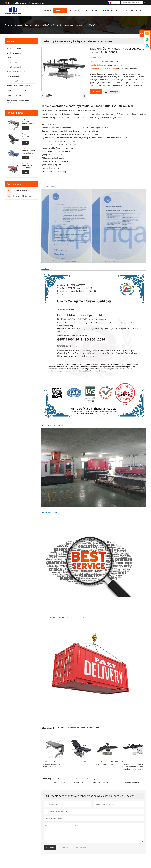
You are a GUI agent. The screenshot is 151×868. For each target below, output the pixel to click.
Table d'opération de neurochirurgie (97, 783)
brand (93, 58)
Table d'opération (32, 25)
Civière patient (13, 77)
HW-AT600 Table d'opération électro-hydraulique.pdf (76, 728)
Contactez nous (111, 11)
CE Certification (48, 187)
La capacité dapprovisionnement (104, 69)
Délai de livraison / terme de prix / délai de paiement (63, 618)
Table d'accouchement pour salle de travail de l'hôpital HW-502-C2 (28, 151)
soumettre (50, 848)
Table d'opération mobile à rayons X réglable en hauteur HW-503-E (28, 122)
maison (47, 11)
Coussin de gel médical (16, 91)
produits (60, 11)
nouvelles (75, 11)
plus (25, 128)
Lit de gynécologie (14, 53)
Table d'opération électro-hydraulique (68, 779)
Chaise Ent (11, 58)
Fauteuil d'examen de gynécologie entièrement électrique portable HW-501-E (27, 165)
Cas (86, 11)
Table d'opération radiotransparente (102, 779)
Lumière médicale (14, 67)
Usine (95, 11)
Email (96, 92)
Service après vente (49, 513)
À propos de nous (134, 11)
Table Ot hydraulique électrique (66, 783)
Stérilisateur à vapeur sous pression (18, 101)
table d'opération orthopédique (128, 783)
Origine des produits (99, 61)
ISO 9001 (45, 269)
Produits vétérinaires (16, 81)
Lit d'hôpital (12, 62)
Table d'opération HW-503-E (28, 136)
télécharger (112, 92)
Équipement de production (52, 426)
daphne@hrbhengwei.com (17, 3)
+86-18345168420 (38, 3)
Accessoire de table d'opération (20, 86)
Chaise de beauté (14, 95)
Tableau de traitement (16, 72)
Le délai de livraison (98, 65)
